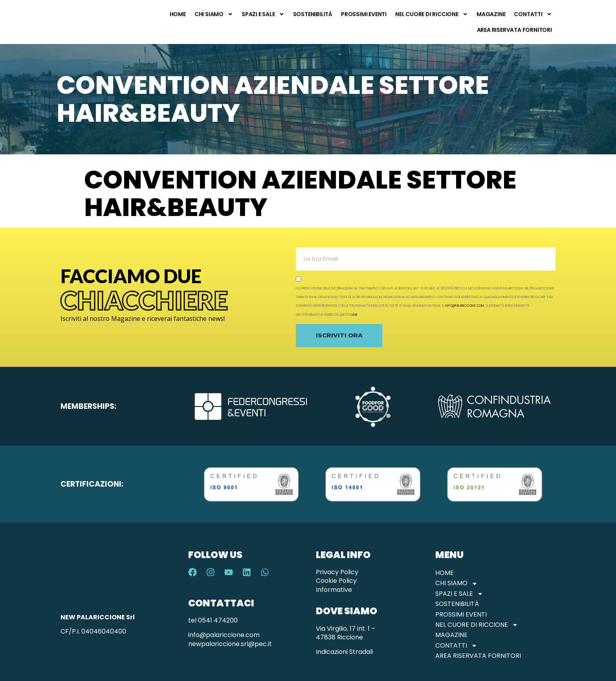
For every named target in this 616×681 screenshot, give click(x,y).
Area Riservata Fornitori (514, 30)
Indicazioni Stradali (344, 652)
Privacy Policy (337, 572)
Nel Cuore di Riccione (432, 14)
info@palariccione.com (465, 306)
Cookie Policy (336, 581)
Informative (334, 590)
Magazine (491, 14)
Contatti (533, 14)
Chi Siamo (214, 14)
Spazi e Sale (263, 14)
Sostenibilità (313, 14)
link (355, 315)
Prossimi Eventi (364, 14)
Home (178, 14)
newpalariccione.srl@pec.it (230, 644)
